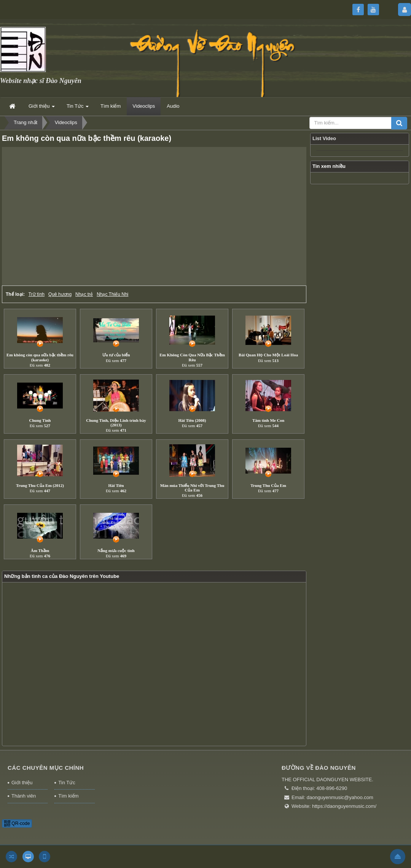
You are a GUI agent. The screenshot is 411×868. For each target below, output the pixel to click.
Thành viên (24, 796)
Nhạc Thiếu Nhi (112, 294)
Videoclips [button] (144, 106)
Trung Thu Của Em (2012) (40, 485)
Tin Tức (67, 783)
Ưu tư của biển (116, 355)
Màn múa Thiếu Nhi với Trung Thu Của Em (192, 488)
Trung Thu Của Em (268, 485)
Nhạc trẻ (84, 294)
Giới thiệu (22, 783)
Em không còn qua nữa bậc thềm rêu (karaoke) (40, 357)
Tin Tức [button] (78, 108)
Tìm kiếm (68, 796)
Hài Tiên (116, 485)
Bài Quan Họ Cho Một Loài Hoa (268, 355)
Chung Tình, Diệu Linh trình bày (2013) (116, 423)
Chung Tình (40, 420)
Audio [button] (173, 106)
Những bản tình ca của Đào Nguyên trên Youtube (62, 576)
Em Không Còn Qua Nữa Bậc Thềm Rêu (192, 357)
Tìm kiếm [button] (111, 106)
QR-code (17, 823)
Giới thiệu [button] (42, 108)
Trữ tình (37, 294)
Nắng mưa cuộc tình (116, 550)
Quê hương (60, 294)
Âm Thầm (40, 550)
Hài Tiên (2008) (192, 420)
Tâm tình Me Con (268, 420)
